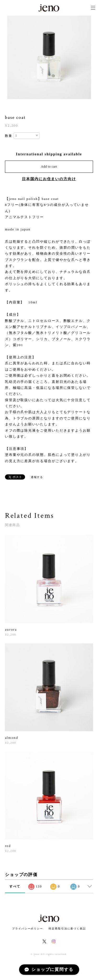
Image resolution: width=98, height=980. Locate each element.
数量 (9, 136)
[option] (49, 57)
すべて (15, 886)
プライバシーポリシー (28, 929)
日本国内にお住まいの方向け (49, 179)
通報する (37, 477)
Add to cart (49, 167)
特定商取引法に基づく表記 (67, 929)
